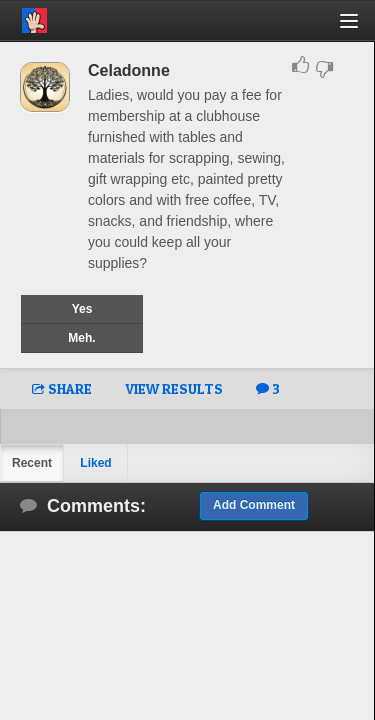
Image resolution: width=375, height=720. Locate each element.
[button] (360, 28)
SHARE (62, 388)
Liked (95, 463)
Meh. (81, 338)
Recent (32, 463)
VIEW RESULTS (174, 388)
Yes (82, 309)
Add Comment (254, 505)
